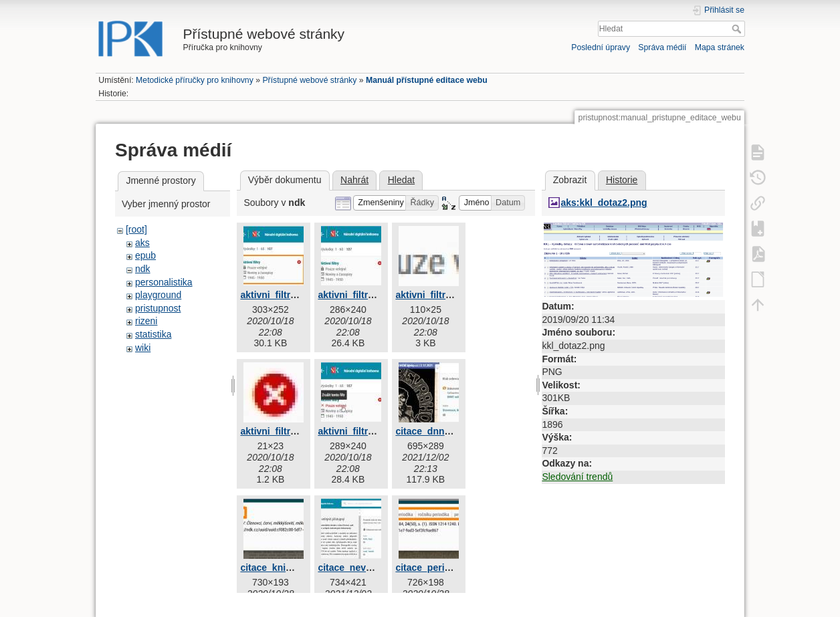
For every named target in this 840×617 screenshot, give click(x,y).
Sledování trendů (577, 477)
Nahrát (354, 180)
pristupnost (158, 308)
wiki (143, 348)
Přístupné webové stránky (309, 80)
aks (142, 243)
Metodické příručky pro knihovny (195, 80)
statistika (153, 334)
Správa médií (662, 47)
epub (145, 255)
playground (158, 295)
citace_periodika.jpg (440, 568)
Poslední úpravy (601, 47)
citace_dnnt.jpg (430, 431)
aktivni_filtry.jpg (276, 295)
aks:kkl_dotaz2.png (604, 203)
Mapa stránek (720, 47)
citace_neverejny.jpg (363, 568)
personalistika (164, 282)
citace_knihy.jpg (276, 568)
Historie (622, 180)
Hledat (738, 29)
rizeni (146, 321)
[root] (136, 229)
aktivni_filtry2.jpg (356, 295)
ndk (143, 269)
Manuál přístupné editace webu (427, 80)
